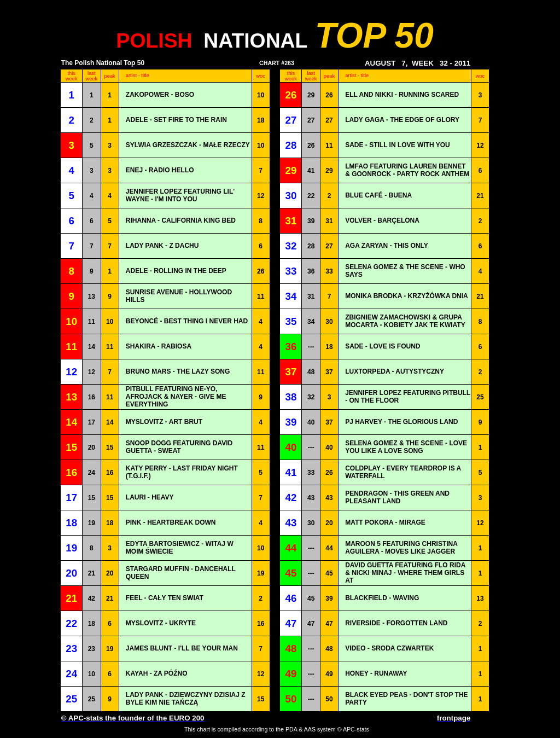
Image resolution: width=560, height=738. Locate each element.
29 (311, 95)
